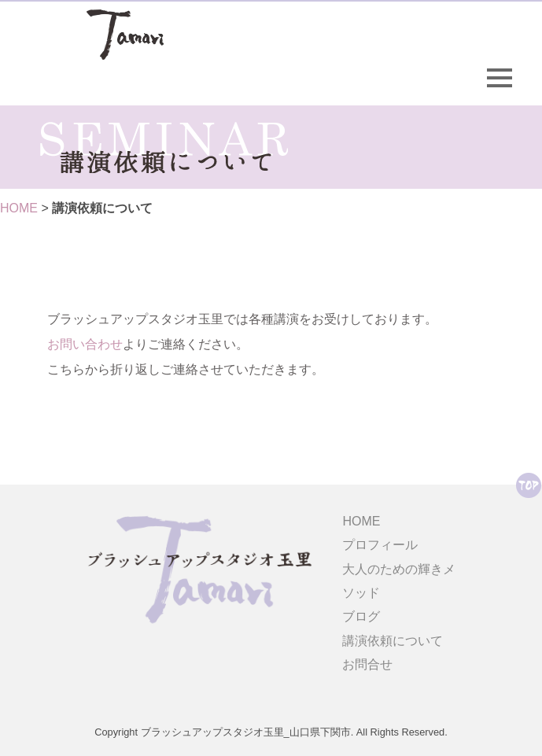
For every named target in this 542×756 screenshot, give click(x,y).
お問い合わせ (85, 344)
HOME (19, 208)
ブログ (361, 616)
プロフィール (380, 545)
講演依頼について (393, 641)
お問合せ (367, 664)
